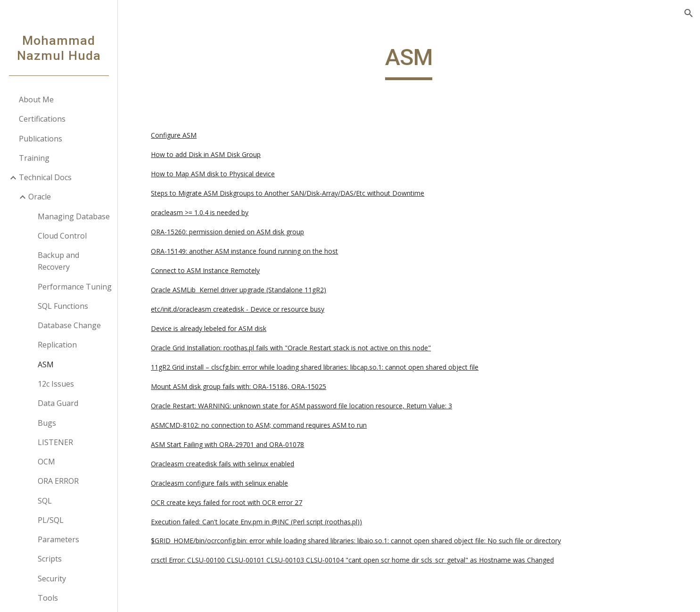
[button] (689, 13)
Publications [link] (41, 139)
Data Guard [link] (58, 403)
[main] (409, 62)
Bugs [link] (47, 423)
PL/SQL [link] (51, 520)
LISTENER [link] (55, 442)
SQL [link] (45, 501)
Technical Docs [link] (45, 177)
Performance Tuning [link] (75, 287)
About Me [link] (36, 99)
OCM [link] (46, 462)
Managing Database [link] (74, 216)
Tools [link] (48, 598)
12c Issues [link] (56, 384)
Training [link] (34, 158)
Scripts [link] (50, 559)
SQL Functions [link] (63, 306)
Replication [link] (57, 345)
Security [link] (52, 579)
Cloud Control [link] (62, 236)
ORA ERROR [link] (58, 481)
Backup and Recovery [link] (58, 261)
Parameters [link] (58, 539)
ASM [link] (46, 364)
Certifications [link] (42, 119)
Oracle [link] (40, 197)
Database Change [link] (69, 325)
